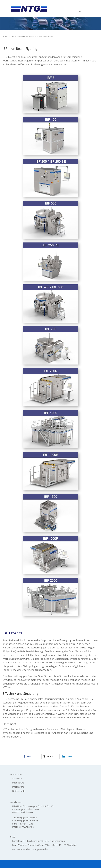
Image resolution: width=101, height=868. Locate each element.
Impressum (18, 787)
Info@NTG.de (26, 824)
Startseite (17, 778)
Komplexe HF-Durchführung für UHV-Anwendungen (39, 841)
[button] (31, 756)
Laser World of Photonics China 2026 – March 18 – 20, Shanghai (44, 845)
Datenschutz (19, 791)
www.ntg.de (28, 827)
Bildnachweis (19, 783)
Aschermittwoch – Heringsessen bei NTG (33, 849)
